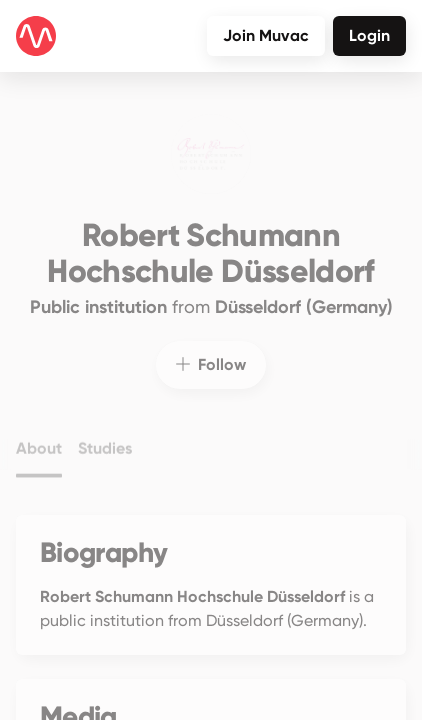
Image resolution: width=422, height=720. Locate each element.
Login (369, 35)
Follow (211, 352)
